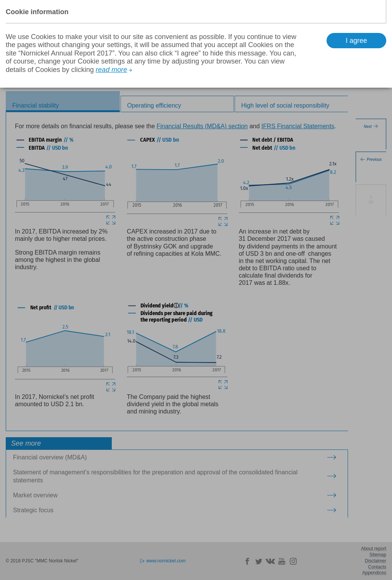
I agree (356, 41)
